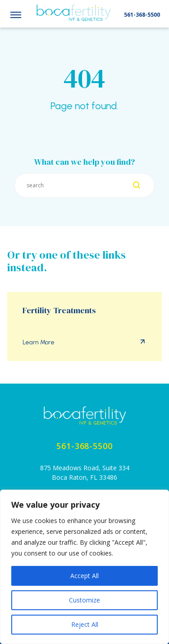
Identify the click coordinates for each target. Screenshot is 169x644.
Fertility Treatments (59, 310)
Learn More (39, 342)
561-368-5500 (142, 15)
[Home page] (84, 415)
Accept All (84, 576)
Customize (84, 600)
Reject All (85, 624)
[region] (84, 567)
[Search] (137, 186)
